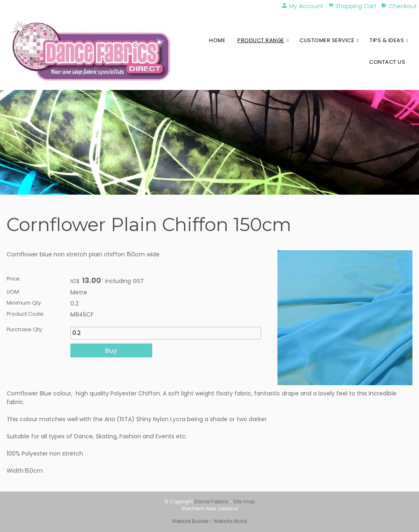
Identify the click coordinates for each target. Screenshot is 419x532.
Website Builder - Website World (209, 521)
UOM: (13, 292)
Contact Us (387, 62)
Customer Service (327, 40)
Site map (244, 502)
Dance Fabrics (211, 502)
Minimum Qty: (24, 303)
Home (217, 40)
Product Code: (26, 314)
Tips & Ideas (387, 40)
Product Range (261, 40)
